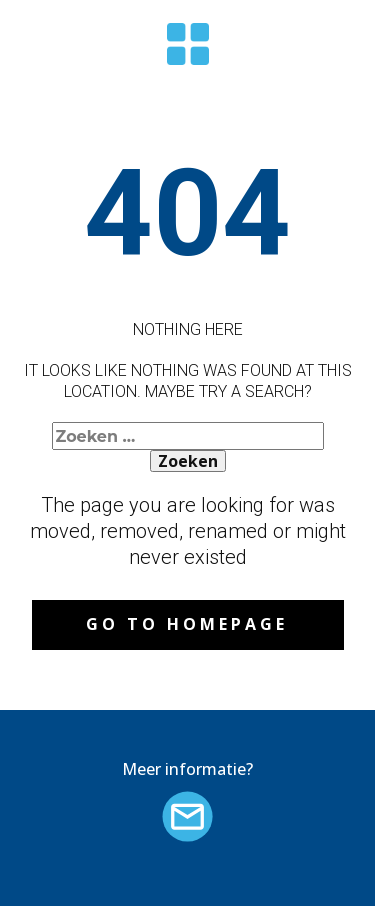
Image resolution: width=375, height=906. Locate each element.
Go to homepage (187, 624)
